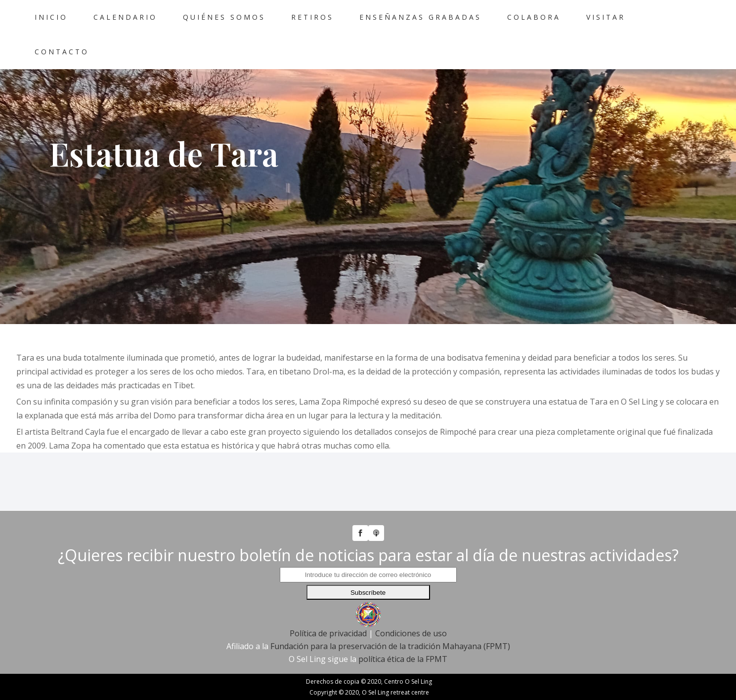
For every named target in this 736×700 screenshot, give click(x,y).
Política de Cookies (307, 688)
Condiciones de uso (411, 611)
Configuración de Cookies (398, 688)
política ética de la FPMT (403, 636)
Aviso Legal (154, 688)
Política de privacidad (328, 611)
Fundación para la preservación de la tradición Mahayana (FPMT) (390, 623)
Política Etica (478, 688)
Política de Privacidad (224, 688)
